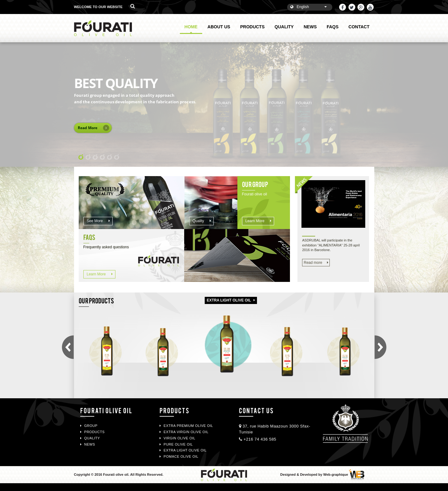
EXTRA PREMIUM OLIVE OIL (186, 426)
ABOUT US (219, 27)
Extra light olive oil (231, 300)
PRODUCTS (252, 27)
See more (98, 221)
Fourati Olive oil (106, 410)
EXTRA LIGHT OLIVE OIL (183, 450)
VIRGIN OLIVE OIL (177, 438)
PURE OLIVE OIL (176, 444)
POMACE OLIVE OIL (179, 456)
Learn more (259, 221)
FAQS (333, 27)
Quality (202, 221)
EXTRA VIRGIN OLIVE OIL (184, 432)
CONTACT (359, 27)
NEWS (310, 27)
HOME (191, 29)
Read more (316, 263)
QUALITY (284, 27)
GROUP (89, 426)
